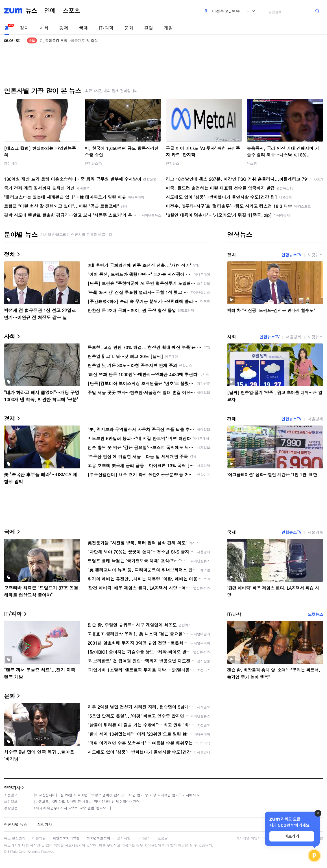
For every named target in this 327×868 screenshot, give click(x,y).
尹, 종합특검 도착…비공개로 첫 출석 (68, 40)
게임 (168, 28)
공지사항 (124, 838)
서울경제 (293, 337)
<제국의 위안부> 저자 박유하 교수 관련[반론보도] (72, 808)
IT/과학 (106, 28)
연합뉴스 (173, 163)
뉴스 (31, 11)
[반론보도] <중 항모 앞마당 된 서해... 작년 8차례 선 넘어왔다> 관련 (87, 801)
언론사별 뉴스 (16, 824)
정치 (24, 28)
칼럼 (149, 28)
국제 (84, 28)
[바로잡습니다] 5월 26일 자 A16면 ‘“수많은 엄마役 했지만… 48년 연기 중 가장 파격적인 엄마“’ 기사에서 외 (117, 795)
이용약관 (39, 838)
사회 (44, 28)
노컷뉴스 (315, 255)
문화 (129, 28)
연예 (50, 11)
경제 (64, 28)
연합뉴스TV (93, 163)
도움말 (163, 838)
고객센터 (144, 838)
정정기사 (12, 787)
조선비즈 (11, 163)
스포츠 (71, 11)
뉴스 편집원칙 (15, 838)
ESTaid (12, 852)
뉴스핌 (252, 163)
